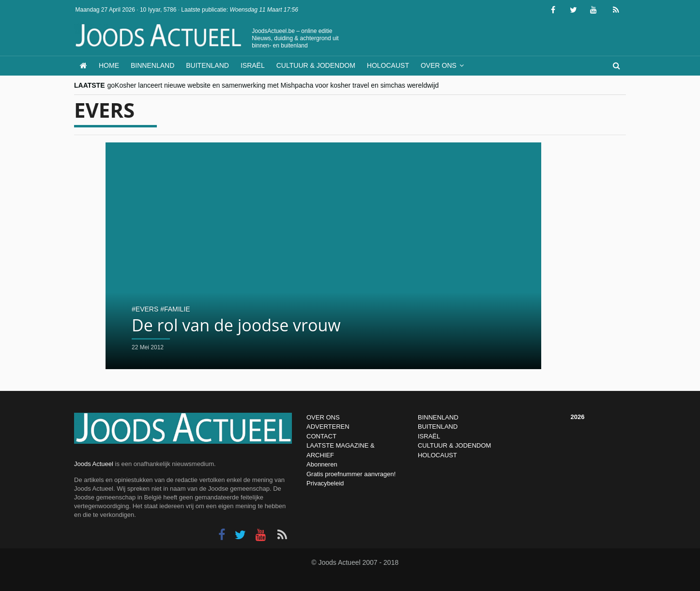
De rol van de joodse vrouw (236, 325)
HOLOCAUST (437, 455)
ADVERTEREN (328, 427)
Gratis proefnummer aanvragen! (351, 474)
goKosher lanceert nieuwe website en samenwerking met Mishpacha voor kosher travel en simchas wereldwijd (273, 85)
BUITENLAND (438, 427)
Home (109, 65)
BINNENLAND (438, 417)
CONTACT (321, 436)
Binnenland (152, 65)
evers (147, 309)
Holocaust (388, 65)
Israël (253, 65)
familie (177, 309)
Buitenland (207, 65)
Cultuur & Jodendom (316, 65)
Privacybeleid (325, 483)
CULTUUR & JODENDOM (454, 445)
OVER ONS (323, 417)
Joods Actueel (94, 464)
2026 (578, 417)
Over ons (439, 65)
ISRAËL (429, 436)
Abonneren (322, 464)
